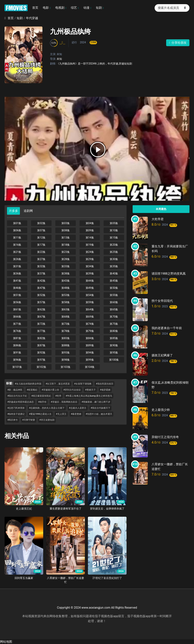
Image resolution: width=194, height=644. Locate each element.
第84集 (90, 338)
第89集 (90, 345)
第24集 (90, 252)
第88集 (66, 345)
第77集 (41, 331)
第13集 (66, 238)
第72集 (41, 324)
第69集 (90, 317)
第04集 (90, 223)
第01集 (17, 223)
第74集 (90, 324)
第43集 (66, 281)
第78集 (66, 331)
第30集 (114, 259)
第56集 (17, 302)
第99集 (90, 360)
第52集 (41, 295)
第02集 (41, 223)
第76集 (17, 331)
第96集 (17, 360)
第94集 (90, 353)
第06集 (17, 230)
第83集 (66, 338)
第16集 (17, 245)
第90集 (114, 345)
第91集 (17, 353)
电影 (46, 8)
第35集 (114, 266)
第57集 (41, 302)
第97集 (41, 360)
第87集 (41, 345)
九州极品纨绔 (70, 32)
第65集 (114, 309)
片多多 (13, 211)
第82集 (41, 338)
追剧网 (28, 211)
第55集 (114, 295)
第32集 (41, 266)
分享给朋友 (178, 43)
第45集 (114, 281)
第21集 (17, 252)
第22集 (41, 252)
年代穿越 (32, 18)
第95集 (114, 353)
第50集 (114, 288)
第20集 (114, 245)
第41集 (17, 281)
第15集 (114, 238)
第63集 (66, 309)
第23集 (66, 252)
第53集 (66, 295)
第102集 (41, 367)
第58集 (66, 302)
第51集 (17, 295)
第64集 (90, 309)
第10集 (114, 230)
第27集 (41, 259)
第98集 (66, 360)
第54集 (90, 295)
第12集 (41, 238)
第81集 (17, 338)
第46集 (17, 288)
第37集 (41, 273)
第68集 (66, 317)
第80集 (114, 331)
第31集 (17, 266)
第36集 (17, 273)
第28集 (66, 259)
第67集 (41, 317)
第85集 (114, 338)
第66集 (17, 317)
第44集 (90, 281)
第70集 (114, 317)
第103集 (66, 367)
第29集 (90, 259)
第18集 (66, 245)
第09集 (90, 230)
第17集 (41, 245)
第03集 (66, 223)
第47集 (41, 288)
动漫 (86, 8)
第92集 (41, 353)
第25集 (114, 252)
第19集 (90, 245)
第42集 (41, 281)
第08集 (66, 230)
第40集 (114, 273)
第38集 (66, 273)
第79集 (90, 331)
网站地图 (6, 642)
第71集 (17, 324)
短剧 (99, 8)
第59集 (90, 302)
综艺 (74, 8)
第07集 (41, 230)
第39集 (90, 273)
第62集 (41, 309)
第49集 (90, 288)
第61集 (17, 309)
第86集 (17, 345)
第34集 (90, 266)
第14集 (90, 238)
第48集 (66, 288)
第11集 (17, 238)
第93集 (66, 353)
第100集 (114, 360)
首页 (35, 8)
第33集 (66, 266)
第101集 (17, 367)
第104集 (90, 367)
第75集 (114, 324)
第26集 (17, 259)
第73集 (66, 324)
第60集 (114, 302)
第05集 (114, 223)
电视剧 (60, 8)
